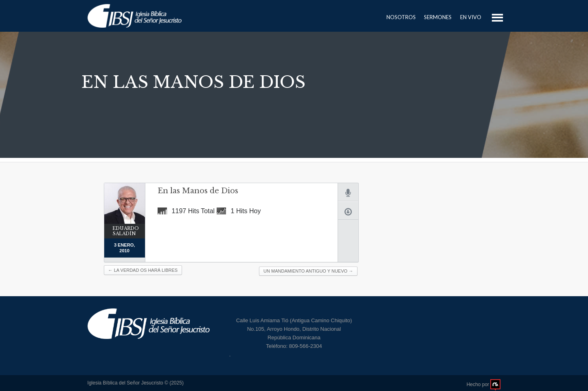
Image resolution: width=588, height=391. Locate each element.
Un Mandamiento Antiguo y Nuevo (308, 271)
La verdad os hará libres (143, 270)
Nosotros (401, 17)
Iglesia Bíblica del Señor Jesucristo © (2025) (136, 383)
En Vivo (471, 17)
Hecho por (484, 385)
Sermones (438, 17)
